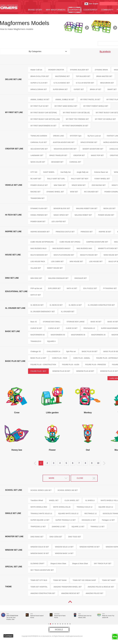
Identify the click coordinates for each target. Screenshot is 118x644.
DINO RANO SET (37, 537)
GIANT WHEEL (49, 172)
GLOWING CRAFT (37, 564)
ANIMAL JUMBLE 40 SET (40, 99)
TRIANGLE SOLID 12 (84, 507)
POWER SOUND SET (106, 215)
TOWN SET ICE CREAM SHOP (84, 580)
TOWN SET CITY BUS (39, 580)
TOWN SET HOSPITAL (39, 587)
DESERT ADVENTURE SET (93, 149)
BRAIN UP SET (96, 89)
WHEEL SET (54, 500)
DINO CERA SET (56, 537)
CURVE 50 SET (36, 328)
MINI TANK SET (60, 185)
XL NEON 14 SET (75, 305)
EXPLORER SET (54, 288)
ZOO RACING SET (99, 185)
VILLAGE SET (36, 268)
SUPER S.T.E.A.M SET (39, 83)
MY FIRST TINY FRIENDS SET (77, 119)
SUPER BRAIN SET (60, 89)
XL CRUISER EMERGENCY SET (43, 312)
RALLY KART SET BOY (80, 179)
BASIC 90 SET (96, 322)
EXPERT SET (79, 89)
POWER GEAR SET (38, 222)
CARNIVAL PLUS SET (39, 142)
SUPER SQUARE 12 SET (40, 520)
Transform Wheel (37, 500)
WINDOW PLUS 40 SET (85, 371)
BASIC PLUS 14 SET (38, 358)
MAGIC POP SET (97, 155)
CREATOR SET (79, 155)
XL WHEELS (90, 500)
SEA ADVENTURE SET (39, 149)
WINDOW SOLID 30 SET (40, 547)
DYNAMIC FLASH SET (39, 208)
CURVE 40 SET (54, 328)
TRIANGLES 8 (36, 341)
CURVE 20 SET (72, 328)
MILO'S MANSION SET (39, 255)
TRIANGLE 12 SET (97, 527)
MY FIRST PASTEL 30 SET (90, 99)
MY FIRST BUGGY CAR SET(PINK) (44, 113)
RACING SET (36, 192)
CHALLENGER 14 (53, 351)
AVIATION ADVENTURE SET (64, 142)
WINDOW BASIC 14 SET (64, 553)
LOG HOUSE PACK (38, 261)
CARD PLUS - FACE (60, 358)
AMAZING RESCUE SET (71, 593)
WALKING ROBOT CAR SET (87, 208)
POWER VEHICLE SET (39, 185)
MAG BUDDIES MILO (38, 248)
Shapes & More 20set (80, 564)
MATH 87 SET (36, 295)
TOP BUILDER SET (83, 76)
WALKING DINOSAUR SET (58, 278)
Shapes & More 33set (58, 564)
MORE (52, 478)
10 (98, 463)
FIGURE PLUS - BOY (38, 371)
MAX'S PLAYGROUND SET (64, 255)
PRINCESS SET (87, 232)
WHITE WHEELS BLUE (62, 507)
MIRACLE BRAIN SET (39, 89)
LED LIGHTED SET (59, 222)
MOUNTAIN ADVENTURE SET (65, 149)
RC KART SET (36, 179)
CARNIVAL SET (75, 162)
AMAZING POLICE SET (95, 593)
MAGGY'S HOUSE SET (89, 255)
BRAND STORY (35, 10)
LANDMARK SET (37, 155)
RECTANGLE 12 (91, 513)
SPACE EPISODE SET (89, 142)
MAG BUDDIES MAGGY (61, 248)
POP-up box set (36, 288)
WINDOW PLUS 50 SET (61, 371)
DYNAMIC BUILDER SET (79, 70)
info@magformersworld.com (74, 636)
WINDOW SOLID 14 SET (64, 547)
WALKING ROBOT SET (83, 215)
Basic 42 (34, 322)
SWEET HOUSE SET (55, 268)
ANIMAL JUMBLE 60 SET (65, 99)
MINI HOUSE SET (76, 261)
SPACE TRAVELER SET (58, 155)
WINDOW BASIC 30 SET (40, 553)
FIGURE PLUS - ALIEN (71, 365)
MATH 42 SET (72, 288)
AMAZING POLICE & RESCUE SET (101, 587)
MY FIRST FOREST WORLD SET (96, 106)
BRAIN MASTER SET (104, 76)
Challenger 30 (36, 351)
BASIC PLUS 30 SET (90, 351)
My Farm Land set (94, 136)
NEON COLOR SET (38, 162)
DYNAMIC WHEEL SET (55, 192)
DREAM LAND (59, 136)
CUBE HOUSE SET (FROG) (70, 242)
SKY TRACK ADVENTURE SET (42, 570)
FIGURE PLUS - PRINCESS (96, 365)
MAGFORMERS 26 (98, 335)
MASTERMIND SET (62, 76)
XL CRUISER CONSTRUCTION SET (101, 305)
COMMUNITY (107, 10)
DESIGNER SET (57, 162)
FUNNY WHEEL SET (102, 179)
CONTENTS (75, 10)
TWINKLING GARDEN (39, 136)
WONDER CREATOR (56, 70)
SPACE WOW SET (79, 185)
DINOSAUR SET (81, 278)
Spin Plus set (71, 351)
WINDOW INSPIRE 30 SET (90, 547)
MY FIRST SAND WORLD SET (66, 106)
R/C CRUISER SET (91, 192)
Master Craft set (36, 70)
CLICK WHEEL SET (72, 500)
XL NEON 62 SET (37, 305)
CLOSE (80, 478)
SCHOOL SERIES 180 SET (68, 490)
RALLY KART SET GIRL (56, 179)
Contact (8, 636)
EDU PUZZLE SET (90, 288)
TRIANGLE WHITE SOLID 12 (41, 513)
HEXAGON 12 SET (89, 520)
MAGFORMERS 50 (58, 335)
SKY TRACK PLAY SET (103, 564)
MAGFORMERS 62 (38, 335)
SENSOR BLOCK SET (62, 208)
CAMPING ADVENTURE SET (97, 242)
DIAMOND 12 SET (59, 527)
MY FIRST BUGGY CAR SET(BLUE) (76, 113)
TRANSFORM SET (38, 198)
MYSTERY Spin (76, 136)
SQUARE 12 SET (78, 527)
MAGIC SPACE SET (61, 215)
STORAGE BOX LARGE (76, 322)
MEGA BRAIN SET (107, 83)
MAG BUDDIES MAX (84, 248)
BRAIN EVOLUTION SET (40, 76)
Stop (49, 624)
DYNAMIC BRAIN (101, 70)
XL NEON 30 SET (56, 305)
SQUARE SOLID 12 (106, 507)
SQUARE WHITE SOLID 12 (68, 513)
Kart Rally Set (66, 172)
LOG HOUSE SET (96, 261)
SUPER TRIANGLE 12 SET (66, 520)
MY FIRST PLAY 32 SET (39, 106)
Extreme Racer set (101, 172)
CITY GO (34, 172)
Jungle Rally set (82, 172)
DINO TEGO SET (75, 537)
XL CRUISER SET (68, 312)
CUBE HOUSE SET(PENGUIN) (42, 242)
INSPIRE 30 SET (105, 232)
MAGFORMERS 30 (78, 335)
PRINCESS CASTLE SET (65, 232)
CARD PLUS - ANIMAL (82, 358)
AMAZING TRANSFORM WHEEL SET (68, 587)
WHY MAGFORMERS (56, 10)
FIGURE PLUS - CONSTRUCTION (43, 365)
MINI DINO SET (36, 278)
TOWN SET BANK (60, 580)
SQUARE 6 (51, 341)
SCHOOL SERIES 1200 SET (41, 490)
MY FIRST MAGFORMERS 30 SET (75, 126)
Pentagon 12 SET (108, 520)
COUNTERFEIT (90, 10)
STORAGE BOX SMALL (52, 322)
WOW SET (74, 192)
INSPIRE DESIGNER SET (40, 232)
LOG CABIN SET (57, 261)
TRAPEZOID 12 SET (38, 527)
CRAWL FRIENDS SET (39, 215)
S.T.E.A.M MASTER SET (85, 83)
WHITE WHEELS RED (39, 507)
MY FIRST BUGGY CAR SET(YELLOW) (45, 119)
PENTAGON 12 (89, 328)
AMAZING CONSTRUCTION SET (43, 593)
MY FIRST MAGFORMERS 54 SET (43, 126)
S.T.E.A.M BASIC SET (62, 83)
